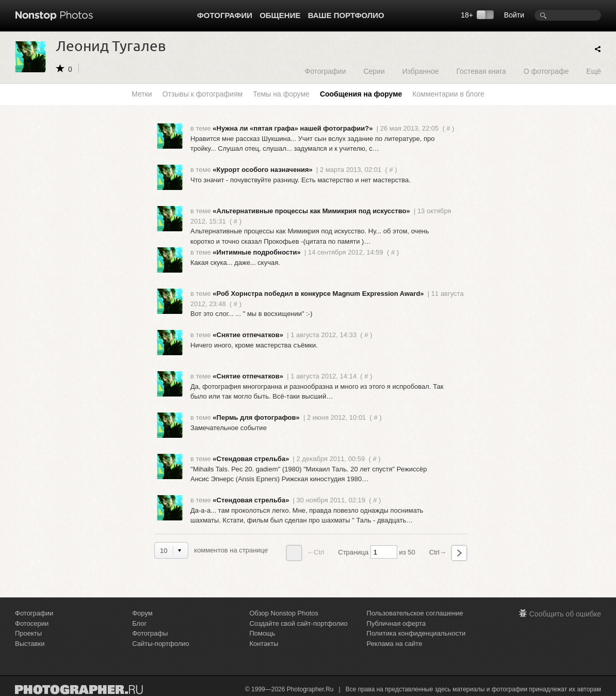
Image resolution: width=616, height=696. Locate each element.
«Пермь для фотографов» (256, 417)
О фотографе (546, 71)
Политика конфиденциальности (416, 633)
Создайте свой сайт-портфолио (298, 623)
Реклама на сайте (395, 644)
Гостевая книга (481, 71)
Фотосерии (32, 623)
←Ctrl (305, 553)
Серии (374, 71)
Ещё (594, 71)
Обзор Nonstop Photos (284, 613)
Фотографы (150, 633)
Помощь (262, 633)
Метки (142, 94)
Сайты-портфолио (161, 644)
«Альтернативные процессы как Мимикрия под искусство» (311, 211)
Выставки (30, 644)
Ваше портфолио (346, 15)
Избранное (421, 71)
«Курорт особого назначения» (262, 170)
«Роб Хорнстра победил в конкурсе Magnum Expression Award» (318, 294)
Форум (142, 613)
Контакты (264, 644)
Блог (139, 623)
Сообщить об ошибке (565, 614)
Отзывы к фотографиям (202, 94)
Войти (514, 15)
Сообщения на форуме (361, 94)
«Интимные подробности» (256, 252)
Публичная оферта (396, 623)
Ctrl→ (448, 553)
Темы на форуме (281, 94)
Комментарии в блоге (448, 94)
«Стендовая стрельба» (251, 459)
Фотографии (225, 15)
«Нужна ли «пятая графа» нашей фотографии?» (293, 128)
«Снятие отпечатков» (248, 335)
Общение (280, 15)
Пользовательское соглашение (415, 613)
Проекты (28, 633)
